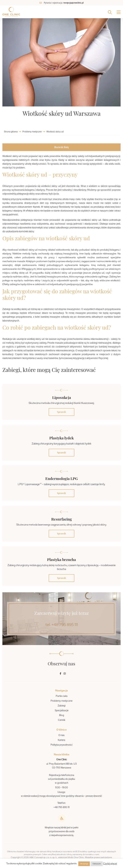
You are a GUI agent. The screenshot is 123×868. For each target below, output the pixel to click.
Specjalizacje (62, 710)
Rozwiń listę (62, 147)
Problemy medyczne (32, 132)
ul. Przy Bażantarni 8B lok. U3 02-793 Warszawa (61, 766)
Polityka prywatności (61, 745)
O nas (61, 735)
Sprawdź (61, 412)
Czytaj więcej (110, 864)
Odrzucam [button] (97, 864)
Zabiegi (62, 706)
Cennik (62, 720)
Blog (62, 715)
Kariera (61, 740)
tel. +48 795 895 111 (62, 625)
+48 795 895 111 (61, 807)
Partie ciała (62, 696)
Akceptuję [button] (84, 864)
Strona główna (11, 132)
